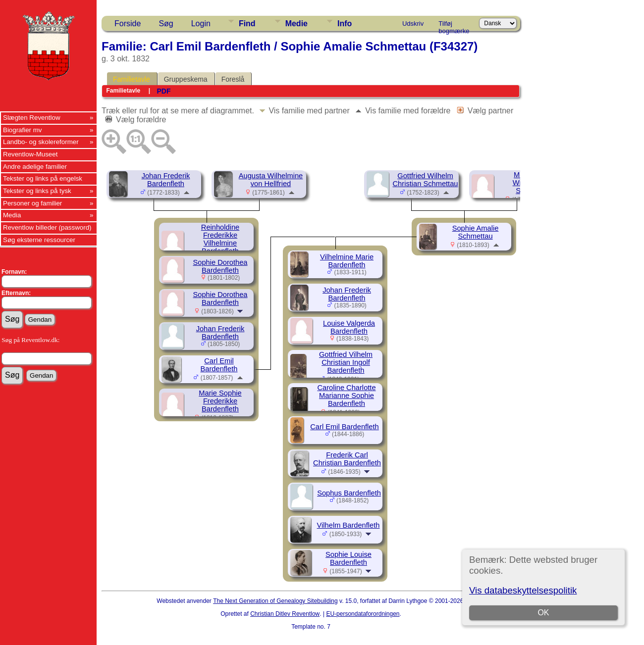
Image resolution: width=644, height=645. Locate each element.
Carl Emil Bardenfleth (219, 365)
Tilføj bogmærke (454, 25)
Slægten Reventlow (32, 118)
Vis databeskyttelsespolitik (523, 590)
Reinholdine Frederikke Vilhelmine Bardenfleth (220, 239)
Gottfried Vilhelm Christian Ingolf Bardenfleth (346, 362)
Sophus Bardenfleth (349, 493)
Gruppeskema (186, 79)
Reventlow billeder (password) (47, 227)
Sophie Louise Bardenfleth (349, 558)
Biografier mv (23, 130)
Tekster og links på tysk (37, 191)
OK (543, 613)
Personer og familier (32, 203)
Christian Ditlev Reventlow (285, 614)
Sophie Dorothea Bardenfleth (220, 266)
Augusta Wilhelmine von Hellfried (271, 180)
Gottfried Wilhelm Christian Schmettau (426, 180)
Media (12, 215)
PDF (163, 91)
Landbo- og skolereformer (41, 142)
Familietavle (132, 79)
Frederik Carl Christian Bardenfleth (347, 459)
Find (247, 24)
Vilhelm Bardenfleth (349, 525)
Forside (128, 24)
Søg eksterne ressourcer (39, 240)
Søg (166, 24)
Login (201, 24)
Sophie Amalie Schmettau (476, 232)
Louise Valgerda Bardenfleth (349, 327)
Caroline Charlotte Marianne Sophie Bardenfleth (346, 396)
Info (345, 24)
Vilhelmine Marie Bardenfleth (347, 261)
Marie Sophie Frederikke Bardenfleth (220, 401)
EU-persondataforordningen (363, 614)
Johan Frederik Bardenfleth (166, 180)
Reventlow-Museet (30, 154)
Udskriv (413, 24)
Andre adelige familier (35, 167)
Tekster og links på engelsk (43, 178)
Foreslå (233, 79)
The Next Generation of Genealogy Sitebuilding (275, 601)
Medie (296, 24)
